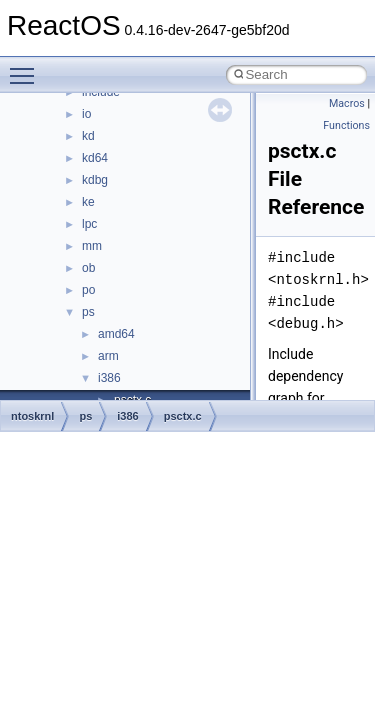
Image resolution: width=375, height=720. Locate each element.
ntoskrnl (32, 416)
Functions (346, 125)
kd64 (95, 158)
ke (88, 202)
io (86, 114)
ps (88, 312)
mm (92, 246)
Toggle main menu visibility (27, 67)
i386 (109, 378)
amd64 (116, 334)
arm (108, 356)
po (88, 290)
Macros (347, 103)
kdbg (95, 180)
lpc (89, 224)
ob (88, 268)
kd (88, 136)
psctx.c (183, 416)
